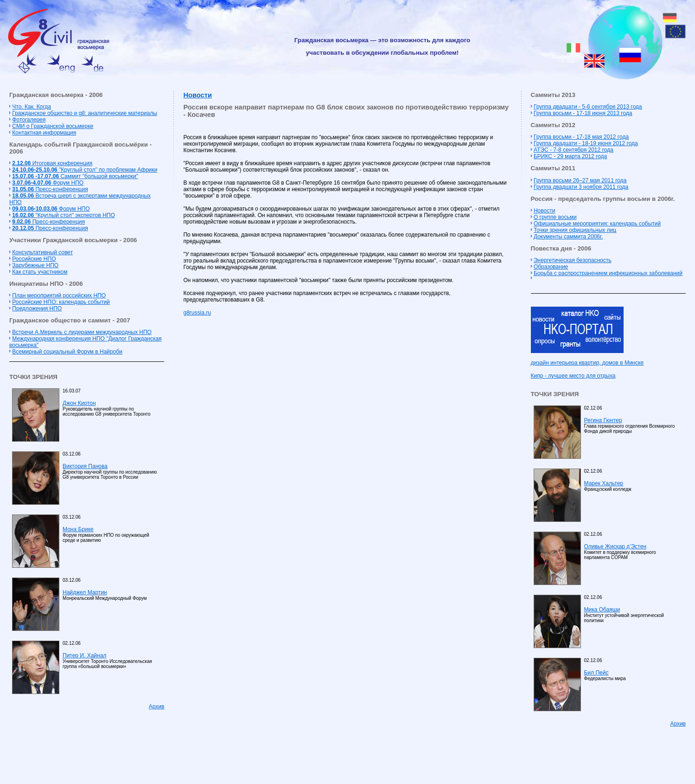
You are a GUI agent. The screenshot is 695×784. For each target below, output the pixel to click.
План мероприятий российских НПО (59, 296)
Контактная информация (44, 133)
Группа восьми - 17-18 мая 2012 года (581, 137)
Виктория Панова (85, 466)
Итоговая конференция (52, 163)
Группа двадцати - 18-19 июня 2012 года (586, 143)
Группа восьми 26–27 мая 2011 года (580, 180)
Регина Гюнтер (603, 420)
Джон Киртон (79, 403)
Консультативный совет (42, 252)
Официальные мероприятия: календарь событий (597, 224)
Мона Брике (78, 529)
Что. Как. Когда (31, 107)
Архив (157, 707)
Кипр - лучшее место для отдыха (573, 376)
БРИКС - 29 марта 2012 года (570, 156)
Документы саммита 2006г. (568, 237)
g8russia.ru (197, 313)
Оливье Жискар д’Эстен (615, 546)
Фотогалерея (29, 120)
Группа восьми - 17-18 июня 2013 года (583, 113)
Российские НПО (34, 259)
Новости (197, 95)
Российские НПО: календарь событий (61, 302)
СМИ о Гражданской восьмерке (53, 126)
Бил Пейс (596, 673)
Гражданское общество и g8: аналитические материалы (84, 113)
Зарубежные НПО (35, 265)
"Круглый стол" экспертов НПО (63, 215)
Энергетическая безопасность (573, 260)
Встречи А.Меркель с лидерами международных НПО (82, 332)
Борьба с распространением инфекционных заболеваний (608, 273)
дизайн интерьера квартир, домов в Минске (587, 363)
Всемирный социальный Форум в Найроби (67, 352)
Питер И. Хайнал (84, 655)
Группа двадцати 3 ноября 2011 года (581, 187)
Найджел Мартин (85, 592)
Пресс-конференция (50, 189)
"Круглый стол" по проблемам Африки (85, 170)
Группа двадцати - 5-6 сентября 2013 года (588, 107)
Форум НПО (48, 183)
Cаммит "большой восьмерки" (75, 176)
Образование (551, 267)
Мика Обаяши (602, 610)
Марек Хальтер (604, 483)
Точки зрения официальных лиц (575, 230)
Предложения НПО (37, 308)
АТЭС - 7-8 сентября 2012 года (574, 150)
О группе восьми (555, 217)
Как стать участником (40, 272)
